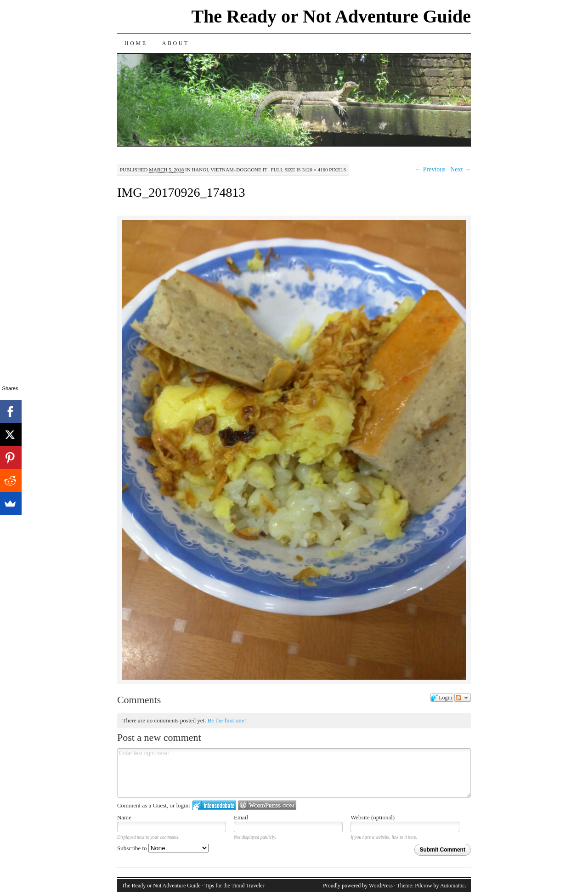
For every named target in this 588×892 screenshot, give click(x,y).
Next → (461, 169)
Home (136, 43)
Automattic (452, 886)
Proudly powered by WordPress (358, 886)
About (176, 43)
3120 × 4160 (315, 170)
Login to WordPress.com (267, 805)
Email (241, 817)
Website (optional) (373, 817)
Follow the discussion (463, 698)
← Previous (430, 169)
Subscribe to (163, 848)
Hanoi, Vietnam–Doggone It (229, 170)
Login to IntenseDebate (214, 805)
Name (124, 817)
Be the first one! (227, 720)
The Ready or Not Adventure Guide (331, 16)
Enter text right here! (294, 773)
